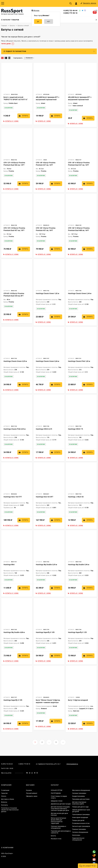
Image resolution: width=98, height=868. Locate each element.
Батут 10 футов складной (78, 700)
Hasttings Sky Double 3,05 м (46, 565)
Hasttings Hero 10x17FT (13, 497)
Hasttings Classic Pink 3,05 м (15, 429)
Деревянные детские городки (61, 804)
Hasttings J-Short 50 (76, 497)
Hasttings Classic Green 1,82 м (48, 293)
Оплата (4, 796)
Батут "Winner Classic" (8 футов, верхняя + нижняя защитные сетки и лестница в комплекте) (48, 702)
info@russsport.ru (72, 764)
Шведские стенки (57, 801)
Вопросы (4, 802)
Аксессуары (76, 835)
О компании (5, 790)
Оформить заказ (32, 796)
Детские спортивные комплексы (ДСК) (79, 803)
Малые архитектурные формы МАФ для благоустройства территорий (58, 821)
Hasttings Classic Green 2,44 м (80, 293)
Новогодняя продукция (80, 817)
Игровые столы (56, 839)
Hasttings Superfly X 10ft (45, 632)
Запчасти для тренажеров (81, 826)
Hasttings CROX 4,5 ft (44, 429)
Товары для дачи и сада (80, 807)
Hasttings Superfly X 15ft (13, 700)
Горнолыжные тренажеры (81, 815)
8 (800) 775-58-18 (70, 13)
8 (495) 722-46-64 (70, 11)
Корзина (29, 790)
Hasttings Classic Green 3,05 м (15, 361)
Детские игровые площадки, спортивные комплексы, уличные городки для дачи (60, 809)
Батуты (53, 836)
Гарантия (4, 793)
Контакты (4, 805)
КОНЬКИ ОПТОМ (57, 790)
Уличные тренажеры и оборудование (58, 827)
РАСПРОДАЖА (56, 793)
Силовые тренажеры (79, 793)
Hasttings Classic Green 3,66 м (48, 361)
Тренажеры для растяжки (81, 799)
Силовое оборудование (80, 832)
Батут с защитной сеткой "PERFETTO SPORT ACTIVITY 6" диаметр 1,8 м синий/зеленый (16, 100)
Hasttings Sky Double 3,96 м (79, 565)
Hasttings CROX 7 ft (76, 429)
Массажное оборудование (81, 790)
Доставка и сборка (8, 799)
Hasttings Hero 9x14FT (45, 497)
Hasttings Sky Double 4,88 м (14, 632)
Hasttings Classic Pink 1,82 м (79, 361)
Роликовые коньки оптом (81, 823)
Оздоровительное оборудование (78, 839)
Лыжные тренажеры (79, 829)
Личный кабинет (32, 793)
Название (28, 58)
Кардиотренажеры (79, 796)
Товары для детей (78, 820)
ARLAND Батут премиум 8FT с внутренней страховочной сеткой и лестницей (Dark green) (48, 100)
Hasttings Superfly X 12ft (77, 632)
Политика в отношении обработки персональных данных (10, 810)
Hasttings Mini (9, 565)
